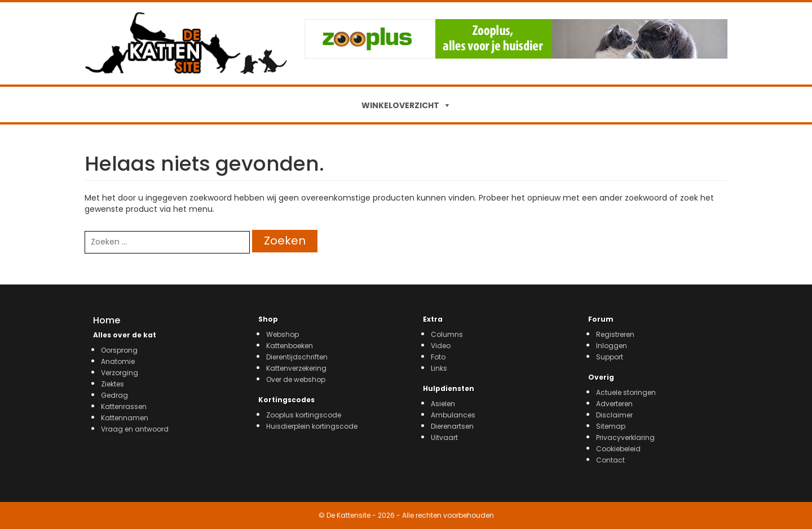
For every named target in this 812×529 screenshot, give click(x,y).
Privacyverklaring (625, 437)
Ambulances (453, 415)
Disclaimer (614, 415)
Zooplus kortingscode (304, 415)
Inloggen (612, 346)
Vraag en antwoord (135, 429)
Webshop (283, 334)
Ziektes (112, 384)
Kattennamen (125, 418)
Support (610, 357)
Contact (610, 460)
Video (441, 346)
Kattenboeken (290, 346)
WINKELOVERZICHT (400, 105)
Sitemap (611, 426)
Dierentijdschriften (297, 357)
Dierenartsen (452, 426)
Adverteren (614, 404)
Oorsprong (119, 350)
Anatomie (118, 361)
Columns (447, 334)
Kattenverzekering (296, 368)
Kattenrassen (124, 406)
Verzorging (120, 373)
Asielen (443, 404)
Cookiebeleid (618, 449)
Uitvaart (444, 437)
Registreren (615, 334)
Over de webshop (296, 379)
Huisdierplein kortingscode (312, 426)
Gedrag (114, 395)
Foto (438, 357)
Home (107, 320)
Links (439, 368)
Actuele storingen (626, 392)
